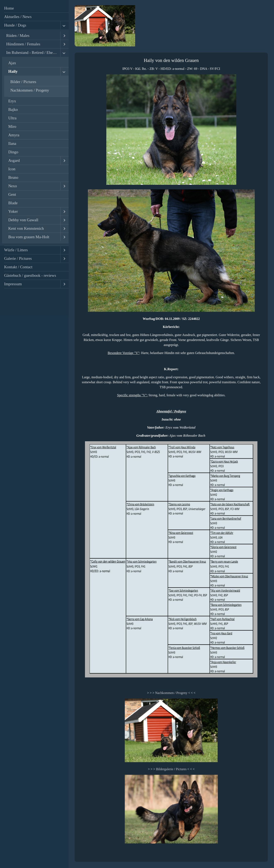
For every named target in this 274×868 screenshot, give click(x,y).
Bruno (13, 177)
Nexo (13, 186)
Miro (12, 126)
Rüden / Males (18, 36)
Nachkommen (164, 693)
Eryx (12, 101)
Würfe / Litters (16, 250)
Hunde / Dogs (15, 25)
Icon (12, 169)
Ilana (12, 143)
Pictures (181, 769)
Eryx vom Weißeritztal (180, 427)
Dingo (13, 152)
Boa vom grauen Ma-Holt (29, 237)
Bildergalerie (165, 769)
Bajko (13, 109)
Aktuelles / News (18, 17)
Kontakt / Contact (18, 267)
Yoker (13, 211)
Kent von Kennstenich (26, 228)
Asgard (14, 160)
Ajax (12, 63)
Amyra (14, 135)
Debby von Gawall (23, 220)
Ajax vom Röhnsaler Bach (187, 436)
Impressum (13, 284)
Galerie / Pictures (18, 258)
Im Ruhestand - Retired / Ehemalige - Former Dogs (33, 53)
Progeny (182, 693)
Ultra (12, 118)
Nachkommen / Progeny (30, 90)
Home (9, 8)
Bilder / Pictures (23, 82)
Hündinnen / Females (23, 44)
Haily (13, 71)
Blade (13, 203)
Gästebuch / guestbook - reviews (30, 275)
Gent (12, 194)
